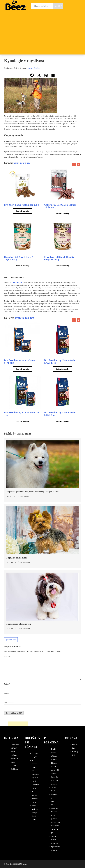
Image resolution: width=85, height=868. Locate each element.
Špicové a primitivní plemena (55, 780)
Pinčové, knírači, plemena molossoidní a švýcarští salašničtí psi (56, 822)
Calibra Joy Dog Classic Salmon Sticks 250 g (60, 206)
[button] (32, 75)
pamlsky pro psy (22, 163)
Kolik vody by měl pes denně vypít (35, 813)
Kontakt (14, 766)
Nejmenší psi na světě (17, 558)
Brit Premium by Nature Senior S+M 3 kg (20, 362)
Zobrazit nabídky (22, 211)
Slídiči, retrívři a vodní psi (54, 840)
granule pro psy (25, 318)
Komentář (8, 657)
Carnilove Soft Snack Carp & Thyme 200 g (19, 258)
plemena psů (11, 640)
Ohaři (53, 791)
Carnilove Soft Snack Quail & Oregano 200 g (59, 258)
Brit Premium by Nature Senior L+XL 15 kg (60, 362)
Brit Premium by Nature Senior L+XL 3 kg (60, 414)
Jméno (7, 684)
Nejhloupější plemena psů (19, 624)
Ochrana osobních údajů (15, 759)
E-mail (7, 693)
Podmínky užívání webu (15, 748)
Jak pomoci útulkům (35, 764)
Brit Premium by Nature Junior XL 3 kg (22, 414)
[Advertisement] (42, 31)
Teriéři (54, 787)
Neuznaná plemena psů (55, 798)
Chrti (53, 805)
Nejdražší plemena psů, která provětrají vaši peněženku (33, 492)
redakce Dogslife (34, 68)
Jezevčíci (54, 808)
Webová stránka (10, 703)
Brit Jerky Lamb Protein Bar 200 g (22, 205)
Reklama (15, 769)
